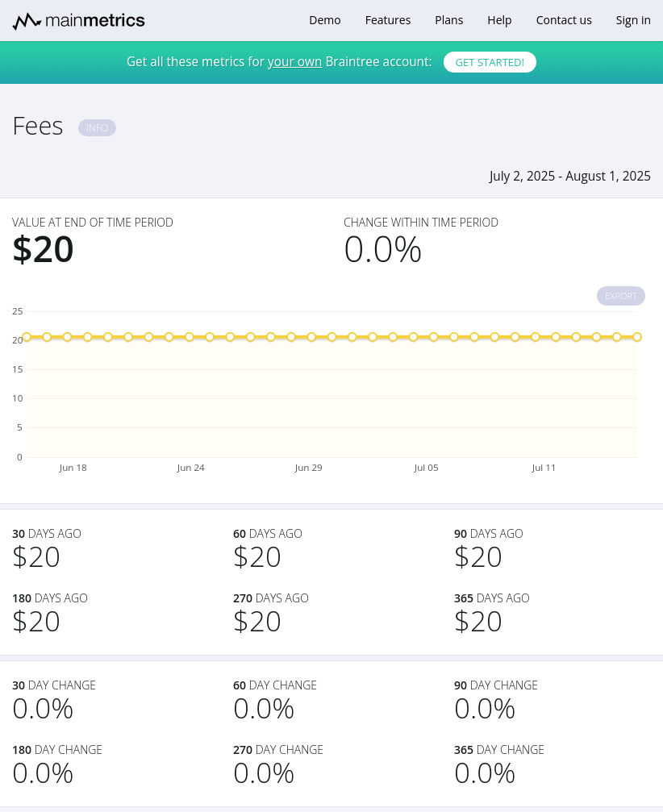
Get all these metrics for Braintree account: (331, 62)
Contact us (564, 20)
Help (499, 20)
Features (388, 20)
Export (621, 296)
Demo (325, 20)
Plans (449, 20)
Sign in (634, 20)
